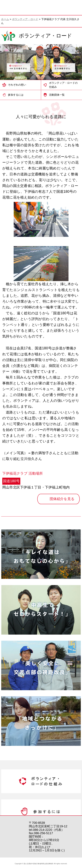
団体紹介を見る (62, 499)
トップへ (71, 817)
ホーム (5, 19)
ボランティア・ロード (25, 19)
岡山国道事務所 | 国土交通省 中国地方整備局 (15, 8)
